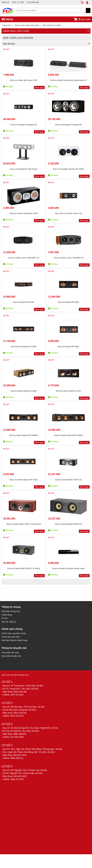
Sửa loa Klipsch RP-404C (24, 302)
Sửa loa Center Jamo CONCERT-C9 (68, 258)
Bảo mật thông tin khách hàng (14, 640)
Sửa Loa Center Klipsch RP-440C (24, 480)
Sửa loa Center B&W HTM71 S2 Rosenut (24, 524)
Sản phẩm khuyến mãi (11, 656)
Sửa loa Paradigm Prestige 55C (24, 125)
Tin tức (5, 618)
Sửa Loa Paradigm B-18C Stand (24, 169)
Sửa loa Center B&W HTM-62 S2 (68, 524)
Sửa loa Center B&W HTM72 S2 (68, 480)
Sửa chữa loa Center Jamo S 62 (68, 213)
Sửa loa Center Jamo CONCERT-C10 (24, 258)
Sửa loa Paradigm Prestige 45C (68, 125)
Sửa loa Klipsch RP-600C (68, 302)
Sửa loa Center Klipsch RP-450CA (68, 435)
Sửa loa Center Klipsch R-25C (68, 391)
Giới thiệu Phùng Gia (11, 611)
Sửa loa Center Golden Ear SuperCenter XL (68, 80)
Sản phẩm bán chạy (10, 653)
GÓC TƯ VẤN (18, 2)
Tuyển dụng (7, 615)
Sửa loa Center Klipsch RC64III (24, 391)
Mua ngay (39, 87)
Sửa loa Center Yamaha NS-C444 (24, 213)
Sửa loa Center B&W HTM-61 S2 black (24, 568)
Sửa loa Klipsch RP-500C (68, 347)
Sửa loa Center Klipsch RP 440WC (24, 435)
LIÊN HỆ (5, 2)
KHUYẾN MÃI (33, 2)
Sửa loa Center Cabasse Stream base (68, 568)
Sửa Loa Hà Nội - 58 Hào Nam (21, 665)
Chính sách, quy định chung (14, 633)
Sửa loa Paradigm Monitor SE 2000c (68, 169)
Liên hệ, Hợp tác (9, 622)
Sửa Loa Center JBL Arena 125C (24, 80)
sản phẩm (82, 19)
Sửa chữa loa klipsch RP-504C (24, 347)
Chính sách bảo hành (11, 637)
